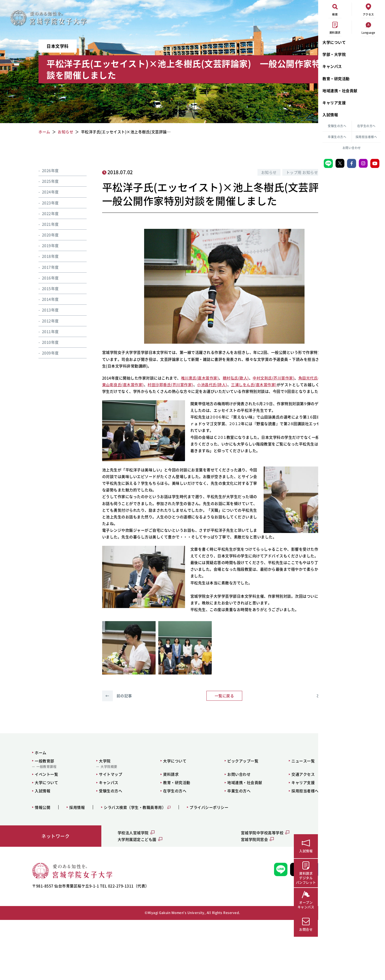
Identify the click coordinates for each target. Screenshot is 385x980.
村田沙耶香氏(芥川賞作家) (216, 398)
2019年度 (44, 245)
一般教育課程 (30, 827)
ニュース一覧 (259, 821)
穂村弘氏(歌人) (226, 391)
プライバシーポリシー (193, 867)
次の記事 (271, 756)
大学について (334, 42)
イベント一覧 (30, 834)
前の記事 (108, 756)
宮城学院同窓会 (215, 900)
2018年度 (44, 256)
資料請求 (141, 834)
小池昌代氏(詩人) (258, 398)
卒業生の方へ (337, 137)
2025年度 (44, 181)
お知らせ (209, 172)
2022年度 (44, 213)
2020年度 (44, 235)
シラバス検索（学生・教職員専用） (119, 867)
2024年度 (44, 192)
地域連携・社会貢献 (340, 91)
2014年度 (44, 299)
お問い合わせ (352, 148)
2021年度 (44, 224)
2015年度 (44, 288)
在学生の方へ (366, 126)
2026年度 (44, 170)
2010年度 (44, 342)
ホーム (25, 813)
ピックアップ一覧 (206, 821)
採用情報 (61, 867)
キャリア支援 (334, 103)
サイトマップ (88, 834)
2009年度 (44, 353)
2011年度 (44, 331)
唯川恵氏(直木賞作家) (191, 391)
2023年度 (44, 203)
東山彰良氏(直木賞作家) (168, 398)
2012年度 (44, 321)
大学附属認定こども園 (113, 900)
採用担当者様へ (366, 137)
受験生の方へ (337, 126)
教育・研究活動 (336, 79)
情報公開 (26, 867)
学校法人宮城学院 (110, 893)
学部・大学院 (334, 54)
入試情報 (330, 115)
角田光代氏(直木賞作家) (123, 398)
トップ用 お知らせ (242, 172)
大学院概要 (86, 827)
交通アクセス (259, 834)
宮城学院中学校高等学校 (223, 893)
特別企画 (275, 172)
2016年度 (44, 278)
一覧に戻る (190, 756)
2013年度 (44, 310)
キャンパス (332, 66)
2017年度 (44, 267)
